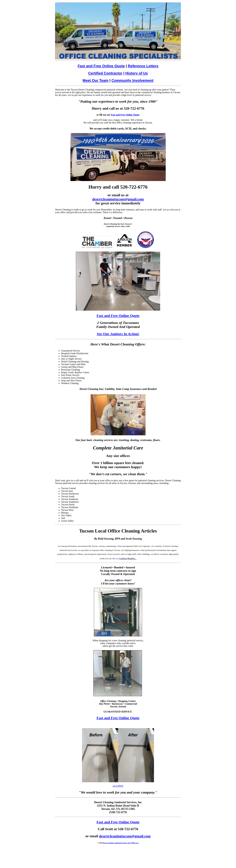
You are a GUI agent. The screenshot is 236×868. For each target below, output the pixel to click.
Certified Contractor (105, 73)
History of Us (137, 73)
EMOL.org (135, 843)
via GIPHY (118, 786)
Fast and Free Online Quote (101, 66)
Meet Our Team (96, 80)
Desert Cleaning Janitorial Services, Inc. (116, 843)
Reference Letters (143, 66)
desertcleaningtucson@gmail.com (118, 199)
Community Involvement (132, 80)
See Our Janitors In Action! (118, 334)
